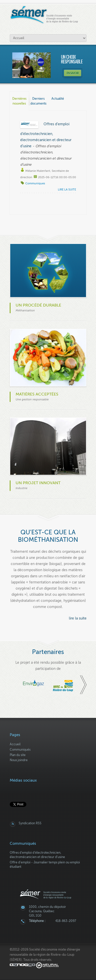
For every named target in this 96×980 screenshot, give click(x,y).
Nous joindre (19, 760)
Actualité (58, 98)
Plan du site (18, 755)
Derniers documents (39, 99)
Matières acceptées (37, 394)
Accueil (15, 744)
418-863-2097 (66, 921)
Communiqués (20, 750)
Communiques (35, 183)
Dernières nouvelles (21, 99)
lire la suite (67, 190)
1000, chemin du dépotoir (47, 907)
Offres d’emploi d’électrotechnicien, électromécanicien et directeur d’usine (46, 135)
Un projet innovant (38, 483)
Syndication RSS (30, 823)
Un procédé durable (38, 305)
